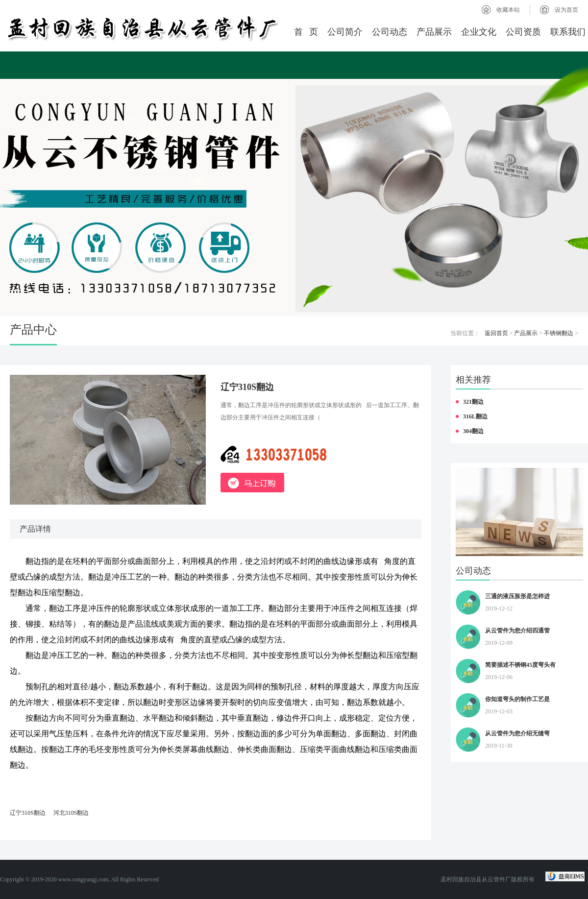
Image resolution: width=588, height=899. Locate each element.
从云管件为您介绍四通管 (517, 631)
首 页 (306, 32)
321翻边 (473, 402)
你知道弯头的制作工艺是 (517, 699)
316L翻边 (475, 416)
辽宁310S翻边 (28, 813)
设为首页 (566, 10)
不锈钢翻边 (559, 333)
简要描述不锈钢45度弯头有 (520, 665)
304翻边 (473, 431)
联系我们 (568, 32)
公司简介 (345, 32)
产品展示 (434, 32)
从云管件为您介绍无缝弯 (517, 733)
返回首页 (496, 333)
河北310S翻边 (71, 813)
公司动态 (390, 32)
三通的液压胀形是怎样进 (517, 596)
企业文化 (479, 32)
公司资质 (523, 32)
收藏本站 (508, 10)
